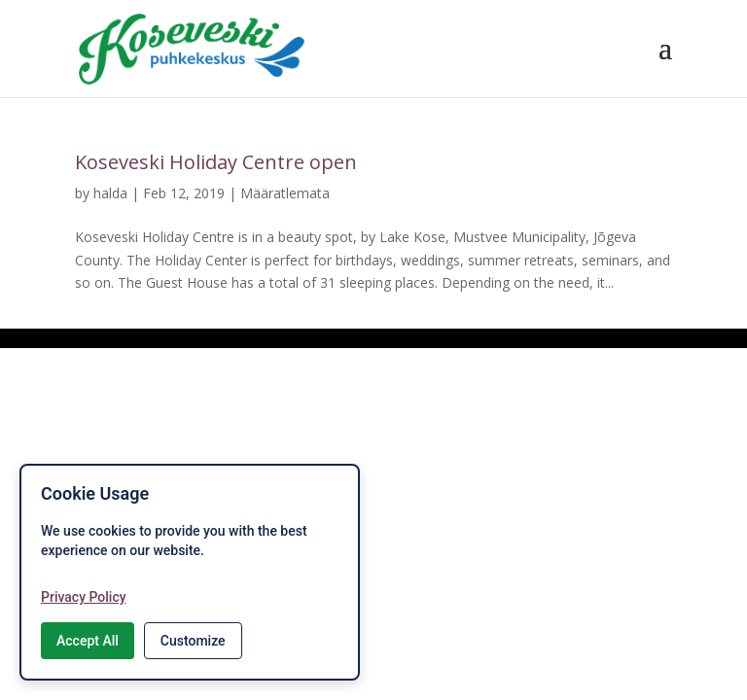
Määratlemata (285, 193)
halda (110, 193)
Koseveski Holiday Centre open (216, 162)
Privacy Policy (84, 597)
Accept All (88, 641)
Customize (193, 641)
